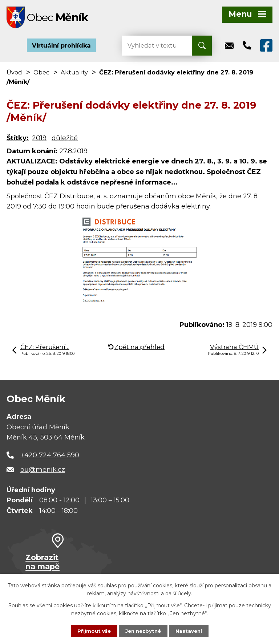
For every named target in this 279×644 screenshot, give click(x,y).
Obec (41, 74)
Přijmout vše (92, 631)
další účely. (179, 593)
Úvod (14, 74)
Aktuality (74, 74)
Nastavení (190, 631)
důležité (65, 140)
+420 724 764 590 (50, 457)
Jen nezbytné (143, 631)
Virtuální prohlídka (61, 47)
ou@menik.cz (43, 471)
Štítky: (18, 140)
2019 (39, 140)
